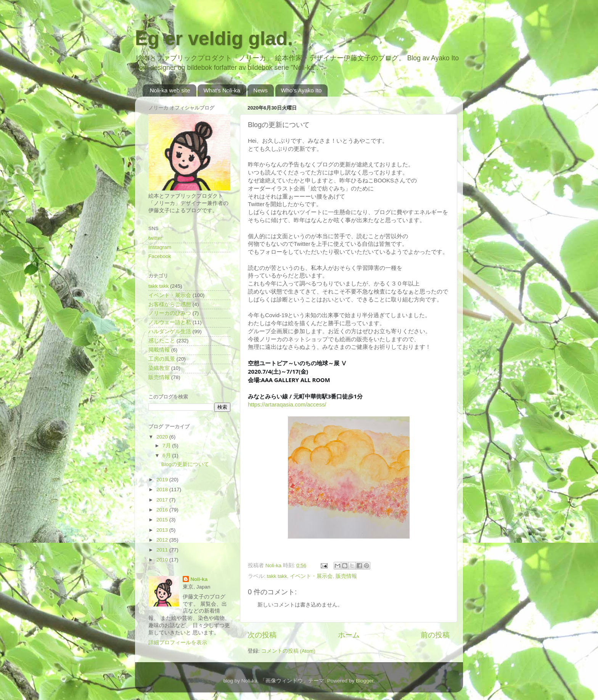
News (260, 90)
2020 (163, 437)
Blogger (365, 681)
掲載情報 (159, 350)
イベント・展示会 (311, 576)
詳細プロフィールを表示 (178, 643)
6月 (167, 456)
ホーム (349, 635)
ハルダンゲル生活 (170, 331)
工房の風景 (162, 359)
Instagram (160, 247)
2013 (163, 530)
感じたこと (162, 341)
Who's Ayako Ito (301, 90)
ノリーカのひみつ (170, 313)
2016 (163, 510)
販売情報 (346, 576)
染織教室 (159, 368)
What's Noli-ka (222, 90)
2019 (163, 480)
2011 (163, 550)
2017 (163, 500)
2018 (163, 490)
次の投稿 (262, 635)
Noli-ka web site (170, 90)
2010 (163, 560)
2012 (163, 540)
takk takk (277, 576)
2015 (163, 520)
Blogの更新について (185, 464)
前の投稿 (435, 635)
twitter (155, 238)
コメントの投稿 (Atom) (288, 651)
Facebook (160, 256)
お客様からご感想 (170, 304)
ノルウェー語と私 (170, 322)
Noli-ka (199, 579)
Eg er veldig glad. (214, 39)
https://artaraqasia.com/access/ (287, 405)
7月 (167, 446)
